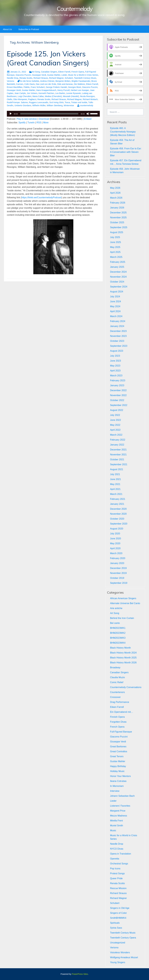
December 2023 (118, 331)
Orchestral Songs (119, 864)
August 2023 (117, 351)
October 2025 (117, 222)
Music (113, 830)
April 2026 (115, 193)
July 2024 (115, 297)
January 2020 (117, 563)
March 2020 (116, 553)
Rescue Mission (118, 888)
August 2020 (117, 529)
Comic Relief (117, 682)
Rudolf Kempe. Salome (17, 102)
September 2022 (119, 405)
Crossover (115, 697)
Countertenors (117, 692)
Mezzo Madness (119, 816)
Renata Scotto (26, 78)
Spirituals (115, 923)
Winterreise (69, 105)
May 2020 (115, 543)
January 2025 (117, 267)
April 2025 (115, 252)
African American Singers (123, 598)
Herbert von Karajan (80, 90)
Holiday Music (117, 771)
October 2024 (117, 282)
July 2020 (115, 534)
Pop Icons (115, 869)
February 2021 (118, 499)
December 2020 (118, 509)
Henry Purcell (63, 90)
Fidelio (27, 87)
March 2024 (116, 316)
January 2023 (117, 385)
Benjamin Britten (63, 81)
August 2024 (117, 292)
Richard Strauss (41, 78)
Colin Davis (30, 84)
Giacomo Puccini (23, 75)
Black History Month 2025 (123, 658)
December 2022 (118, 390)
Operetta (115, 859)
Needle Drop (13, 78)
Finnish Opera (117, 717)
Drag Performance (120, 702)
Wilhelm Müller (39, 105)
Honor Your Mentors (120, 776)
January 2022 (117, 445)
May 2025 (115, 247)
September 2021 (119, 464)
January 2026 (117, 208)
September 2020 (119, 524)
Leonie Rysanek (73, 93)
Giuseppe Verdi (39, 75)
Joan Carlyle (20, 93)
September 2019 (119, 583)
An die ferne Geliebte (30, 81)
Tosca (67, 102)
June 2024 (115, 301)
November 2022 (118, 395)
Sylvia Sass (116, 928)
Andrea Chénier (47, 81)
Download (44, 119)
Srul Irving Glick (56, 102)
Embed (88, 119)
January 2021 (117, 504)
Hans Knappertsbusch (46, 90)
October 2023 (117, 341)
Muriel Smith (116, 826)
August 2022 (117, 410)
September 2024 (119, 287)
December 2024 (118, 272)
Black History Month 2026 (123, 663)
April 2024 (115, 311)
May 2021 (115, 484)
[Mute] (88, 114)
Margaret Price (118, 811)
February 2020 (118, 558)
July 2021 (115, 474)
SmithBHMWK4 (118, 918)
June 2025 (115, 242)
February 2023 (118, 380)
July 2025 (115, 237)
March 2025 (116, 257)
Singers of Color (118, 913)
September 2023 (119, 346)
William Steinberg (55, 105)
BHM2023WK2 (118, 633)
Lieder (64, 75)
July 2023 (115, 356)
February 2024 (118, 321)
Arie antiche (116, 608)
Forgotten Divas (118, 722)
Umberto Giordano (23, 105)
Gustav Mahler (54, 75)
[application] (53, 114)
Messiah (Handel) (71, 96)
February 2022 (118, 440)
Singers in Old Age (120, 908)
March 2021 (116, 494)
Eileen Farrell (64, 72)
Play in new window (27, 119)
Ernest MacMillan (15, 87)
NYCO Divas (117, 849)
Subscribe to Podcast (29, 29)
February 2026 (118, 203)
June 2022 (115, 420)
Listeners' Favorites (120, 806)
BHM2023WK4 (118, 643)
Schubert (69, 78)
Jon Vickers (32, 93)
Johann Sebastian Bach (122, 796)
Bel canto (115, 623)
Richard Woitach (90, 99)
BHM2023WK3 (118, 638)
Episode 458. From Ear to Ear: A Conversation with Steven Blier (126, 152)
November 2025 (118, 218)
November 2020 (118, 514)
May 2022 (115, 425)
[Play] (11, 114)
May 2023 (115, 366)
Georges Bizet (75, 87)
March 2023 (116, 376)
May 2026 (115, 188)
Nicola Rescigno (87, 96)
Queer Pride (116, 878)
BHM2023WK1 (118, 628)
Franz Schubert (38, 87)
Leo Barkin (60, 93)
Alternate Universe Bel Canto (125, 603)
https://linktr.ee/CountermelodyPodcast (41, 197)
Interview (115, 791)
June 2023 (115, 361)
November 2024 (118, 277)
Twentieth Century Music (85, 78)
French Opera (78, 72)
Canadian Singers (49, 72)
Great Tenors (117, 756)
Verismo (11, 81)
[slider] (49, 114)
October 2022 (117, 400)
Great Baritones (118, 747)
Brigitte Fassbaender (81, 81)
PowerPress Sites (80, 974)
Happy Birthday (118, 766)
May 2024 (115, 306)
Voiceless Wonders (120, 952)
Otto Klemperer (20, 99)
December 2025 (118, 213)
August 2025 (117, 232)
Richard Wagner (56, 78)
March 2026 (116, 198)
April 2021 (115, 489)
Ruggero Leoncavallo (39, 102)
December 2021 (118, 450)
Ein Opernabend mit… (121, 712)
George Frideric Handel (56, 87)
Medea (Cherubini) (53, 96)
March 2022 (116, 435)
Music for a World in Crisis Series (83, 75)
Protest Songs (117, 873)
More (46, 123)
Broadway (115, 667)
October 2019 (117, 578)
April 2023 (115, 371)
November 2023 (118, 336)
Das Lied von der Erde (46, 84)
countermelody (86, 105)
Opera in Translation (120, 854)
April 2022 (115, 430)
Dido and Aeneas (65, 84)
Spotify (22, 123)
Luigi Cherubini (25, 96)
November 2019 (118, 573)
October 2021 (117, 459)
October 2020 (117, 519)
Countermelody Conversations (126, 687)
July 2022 (115, 415)
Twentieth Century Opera (123, 938)
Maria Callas (38, 96)
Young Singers (118, 962)
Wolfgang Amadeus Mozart (124, 957)
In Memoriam (117, 786)
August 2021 (117, 469)
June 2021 (115, 479)
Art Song (36, 72)
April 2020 (115, 548)
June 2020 (115, 539)
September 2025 (119, 227)
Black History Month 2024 (123, 653)
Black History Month (120, 648)
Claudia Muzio (117, 677)
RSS (39, 123)
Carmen (20, 84)
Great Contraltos (119, 751)
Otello (10, 99)
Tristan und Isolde (79, 102)
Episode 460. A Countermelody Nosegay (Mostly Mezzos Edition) (123, 132)
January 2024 (117, 326)
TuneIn (31, 123)
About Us (7, 29)
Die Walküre (79, 84)
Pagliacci (32, 99)
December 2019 (118, 568)
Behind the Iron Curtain (122, 618)
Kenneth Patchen (46, 93)
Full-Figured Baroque (121, 732)
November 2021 (118, 455)
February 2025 (118, 262)
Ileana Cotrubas (118, 781)
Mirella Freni (116, 821)
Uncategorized (117, 943)
